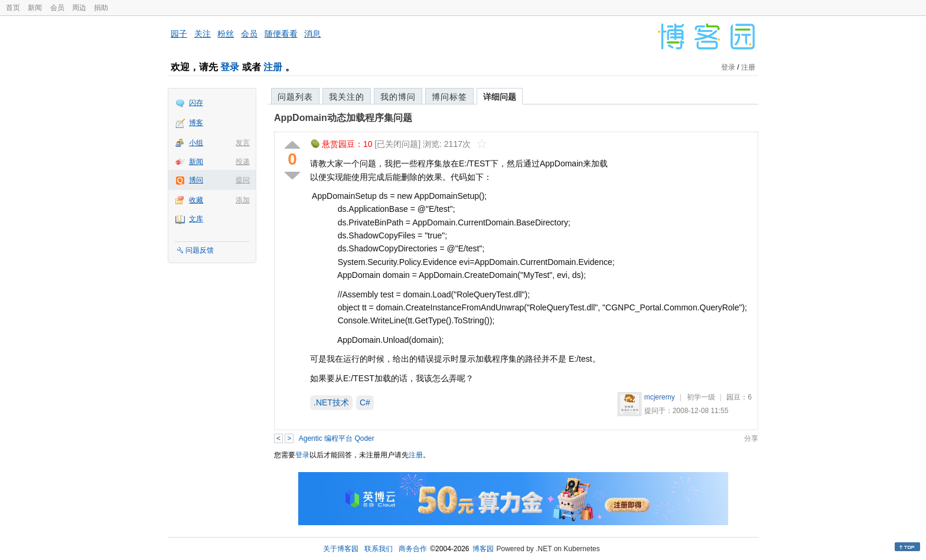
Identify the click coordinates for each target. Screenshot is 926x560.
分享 (751, 438)
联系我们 (379, 549)
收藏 (196, 200)
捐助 (101, 8)
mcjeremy (660, 397)
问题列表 (295, 97)
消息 (312, 34)
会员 (57, 8)
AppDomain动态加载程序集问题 (343, 118)
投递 (243, 162)
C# (365, 402)
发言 (243, 143)
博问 (196, 180)
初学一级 (701, 397)
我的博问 (398, 97)
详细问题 (500, 97)
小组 (196, 143)
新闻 (35, 8)
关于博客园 (341, 549)
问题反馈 (200, 250)
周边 (79, 8)
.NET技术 (331, 402)
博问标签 (449, 97)
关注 (203, 34)
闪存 (196, 103)
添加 (243, 200)
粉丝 (226, 34)
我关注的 (347, 97)
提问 (243, 180)
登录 (230, 67)
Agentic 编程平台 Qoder (337, 438)
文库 (196, 219)
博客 (196, 123)
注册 (273, 67)
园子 (179, 34)
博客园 (483, 549)
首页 (13, 8)
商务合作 (413, 549)
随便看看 (281, 34)
